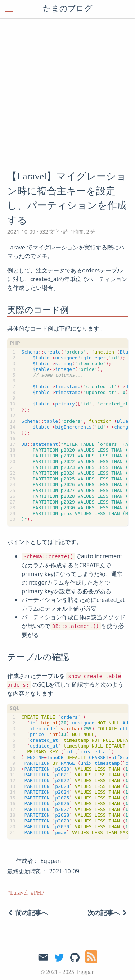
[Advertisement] (67, 89)
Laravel (19, 893)
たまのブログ (68, 9)
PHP (39, 893)
